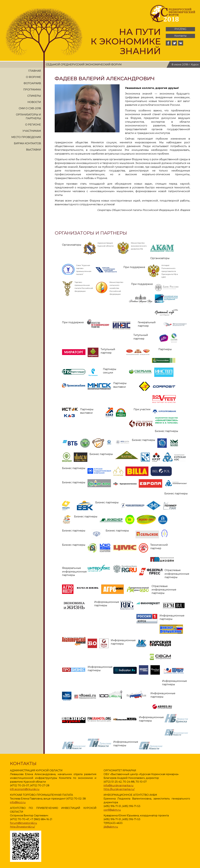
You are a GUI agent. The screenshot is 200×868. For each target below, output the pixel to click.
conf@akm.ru (112, 810)
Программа (32, 90)
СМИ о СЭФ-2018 (30, 108)
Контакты (180, 36)
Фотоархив (32, 83)
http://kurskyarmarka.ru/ (119, 789)
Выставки (34, 150)
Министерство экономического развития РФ (139, 246)
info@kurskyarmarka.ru (119, 785)
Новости (34, 102)
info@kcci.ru (18, 802)
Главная (35, 71)
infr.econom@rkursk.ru (25, 789)
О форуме (33, 77)
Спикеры (34, 96)
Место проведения (26, 137)
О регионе (33, 125)
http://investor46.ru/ (22, 827)
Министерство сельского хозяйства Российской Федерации (116, 288)
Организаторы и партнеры (28, 116)
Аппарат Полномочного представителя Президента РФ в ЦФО (170, 271)
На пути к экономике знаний (126, 41)
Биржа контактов (27, 143)
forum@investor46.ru (24, 823)
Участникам (32, 131)
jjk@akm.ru (111, 827)
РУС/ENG (180, 29)
